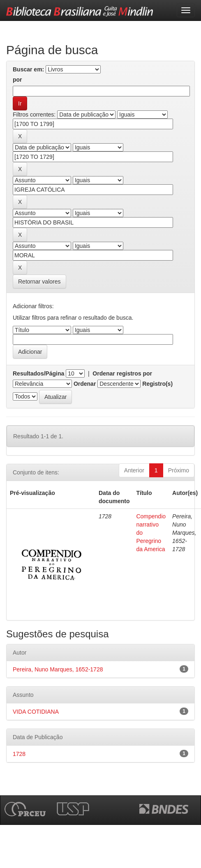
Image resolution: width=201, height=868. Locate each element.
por (17, 80)
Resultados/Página (38, 373)
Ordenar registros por (122, 373)
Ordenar (85, 384)
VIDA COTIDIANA (36, 712)
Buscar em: (28, 69)
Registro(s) (157, 384)
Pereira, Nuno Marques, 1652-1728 (58, 669)
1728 (19, 754)
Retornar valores (39, 282)
